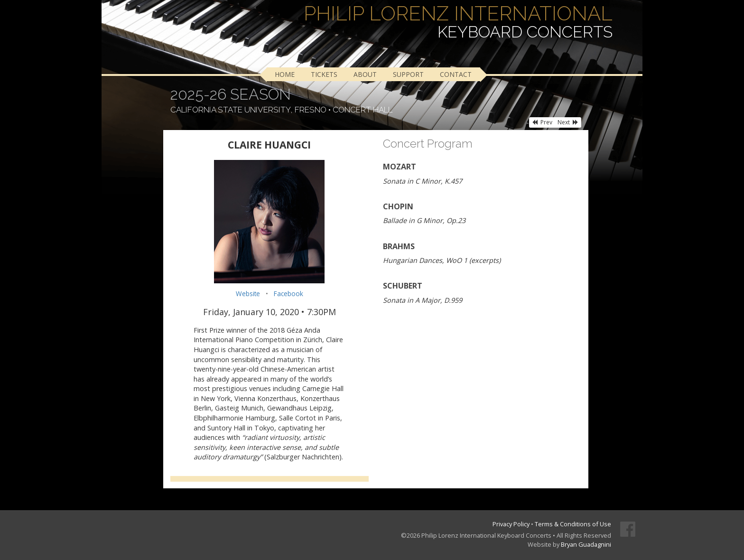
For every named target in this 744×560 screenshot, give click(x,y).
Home (285, 74)
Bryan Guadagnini (586, 544)
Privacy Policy (511, 524)
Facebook (288, 294)
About (365, 74)
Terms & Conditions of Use (573, 524)
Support (408, 74)
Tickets (324, 74)
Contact (456, 74)
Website (248, 294)
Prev (542, 122)
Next (568, 122)
